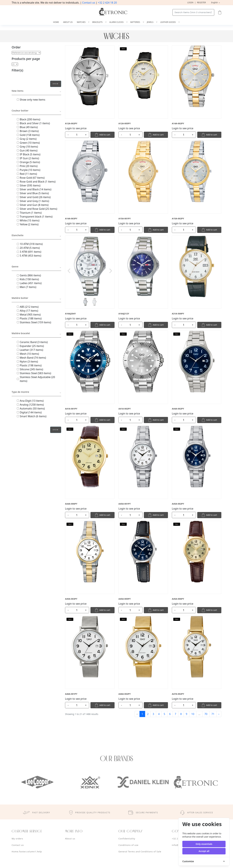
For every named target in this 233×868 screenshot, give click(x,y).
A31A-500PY (178, 314)
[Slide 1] (85, 302)
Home (56, 22)
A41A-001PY (71, 409)
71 (213, 714)
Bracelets (98, 22)
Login (190, 3)
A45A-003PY (71, 599)
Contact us (89, 3)
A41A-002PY (125, 409)
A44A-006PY (71, 504)
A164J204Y (70, 314)
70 (206, 714)
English (215, 3)
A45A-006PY (178, 599)
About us (68, 22)
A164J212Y (124, 314)
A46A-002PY (125, 694)
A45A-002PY (178, 504)
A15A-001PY (125, 218)
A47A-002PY (178, 694)
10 (193, 714)
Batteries (136, 22)
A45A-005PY (125, 599)
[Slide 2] (94, 302)
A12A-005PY (125, 123)
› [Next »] (219, 714)
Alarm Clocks (117, 22)
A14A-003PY (71, 218)
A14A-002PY (178, 123)
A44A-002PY (178, 409)
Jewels (150, 22)
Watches (81, 22)
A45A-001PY (125, 504)
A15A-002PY (178, 218)
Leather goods (168, 22)
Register (201, 3)
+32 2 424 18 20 (107, 3)
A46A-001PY (71, 694)
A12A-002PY (71, 123)
